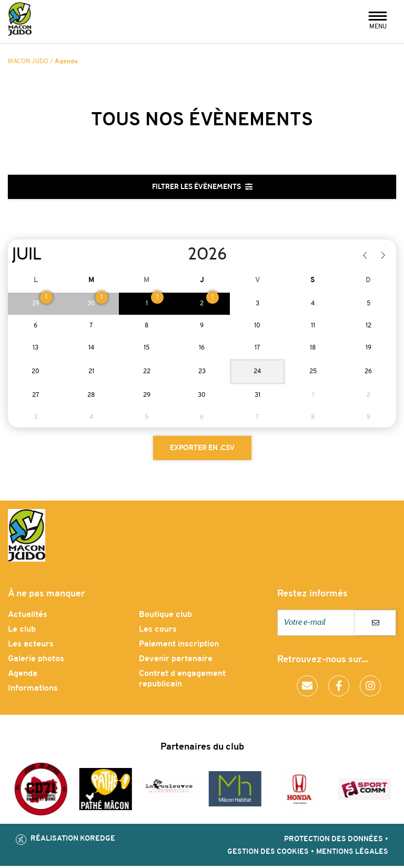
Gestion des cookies (268, 854)
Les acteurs (31, 646)
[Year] (179, 255)
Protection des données (334, 841)
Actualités (28, 617)
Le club (22, 632)
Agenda (23, 676)
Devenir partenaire (176, 661)
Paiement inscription (179, 646)
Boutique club (165, 617)
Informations (33, 691)
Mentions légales (352, 854)
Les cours (158, 632)
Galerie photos (36, 661)
